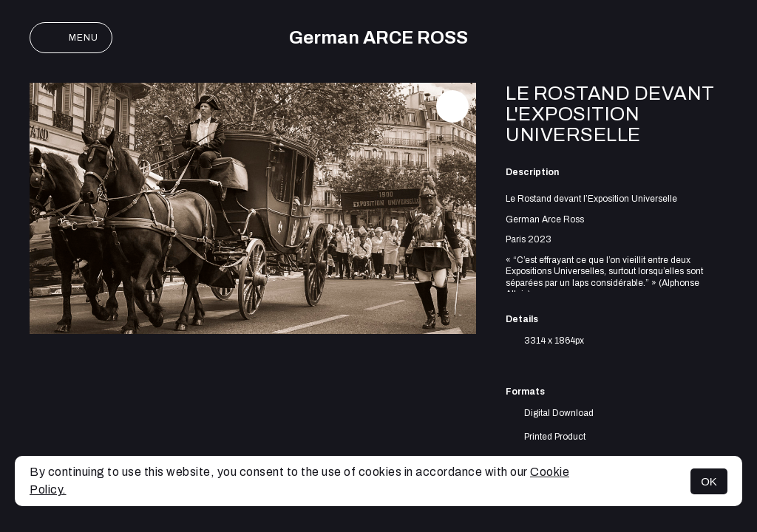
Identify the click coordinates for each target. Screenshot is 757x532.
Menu (71, 38)
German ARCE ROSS (378, 38)
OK (709, 481)
